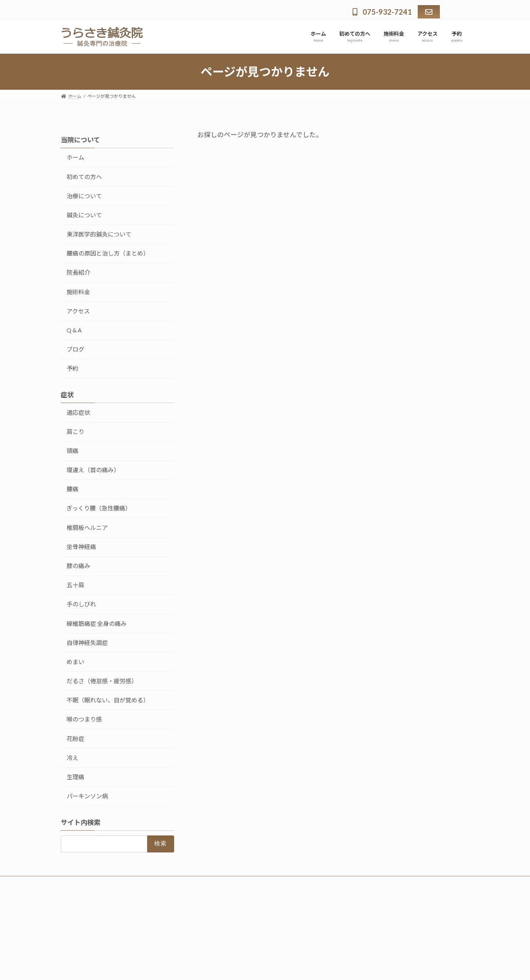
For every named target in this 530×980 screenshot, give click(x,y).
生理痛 (75, 777)
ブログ (75, 349)
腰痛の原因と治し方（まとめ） (108, 253)
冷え (73, 758)
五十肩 (75, 585)
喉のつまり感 (84, 719)
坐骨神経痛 (81, 547)
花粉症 (75, 739)
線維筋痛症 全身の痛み (97, 623)
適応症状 (78, 412)
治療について (84, 196)
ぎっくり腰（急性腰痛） (99, 508)
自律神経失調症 (87, 643)
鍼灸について (84, 215)
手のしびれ (81, 604)
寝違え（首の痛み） (93, 470)
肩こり (75, 432)
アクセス (78, 311)
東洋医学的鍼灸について (99, 234)
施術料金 (78, 292)
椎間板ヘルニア (87, 528)
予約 (73, 368)
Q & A (74, 330)
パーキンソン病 (87, 796)
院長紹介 (78, 272)
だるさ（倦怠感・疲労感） (102, 681)
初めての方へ (84, 177)
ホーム (75, 157)
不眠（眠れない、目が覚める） (108, 700)
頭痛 (73, 451)
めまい (75, 662)
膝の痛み (78, 566)
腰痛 (73, 489)
